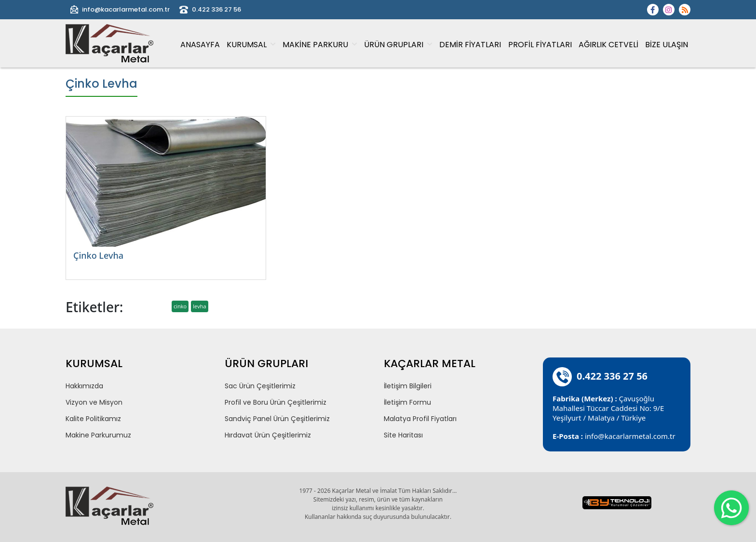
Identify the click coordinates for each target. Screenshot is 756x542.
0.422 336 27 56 (210, 10)
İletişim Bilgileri (408, 386)
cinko (180, 306)
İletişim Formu (407, 402)
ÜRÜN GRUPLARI (398, 45)
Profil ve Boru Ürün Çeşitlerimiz (276, 402)
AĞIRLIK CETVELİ (608, 45)
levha (199, 306)
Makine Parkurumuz (98, 435)
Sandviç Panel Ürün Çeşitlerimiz (277, 419)
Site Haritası (403, 435)
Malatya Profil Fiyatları (420, 419)
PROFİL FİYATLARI (540, 45)
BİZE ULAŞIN (667, 45)
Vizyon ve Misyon (94, 402)
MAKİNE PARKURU (320, 45)
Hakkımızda (84, 386)
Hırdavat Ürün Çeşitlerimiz (268, 435)
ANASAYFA (200, 45)
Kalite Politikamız (93, 419)
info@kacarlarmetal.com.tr (120, 10)
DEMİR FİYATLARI (470, 45)
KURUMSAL (251, 45)
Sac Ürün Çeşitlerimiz (260, 386)
